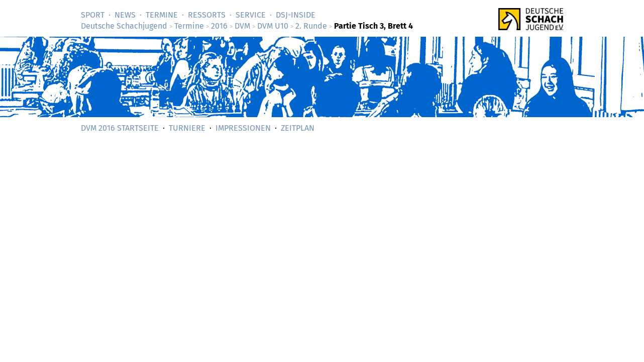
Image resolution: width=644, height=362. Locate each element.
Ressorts (207, 15)
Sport (93, 15)
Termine (162, 15)
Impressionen (243, 128)
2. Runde (311, 26)
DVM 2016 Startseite (120, 128)
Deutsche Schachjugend (124, 26)
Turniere (187, 128)
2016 (219, 26)
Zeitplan (298, 128)
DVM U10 (273, 26)
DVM (242, 26)
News (125, 15)
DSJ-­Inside (296, 15)
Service (251, 15)
